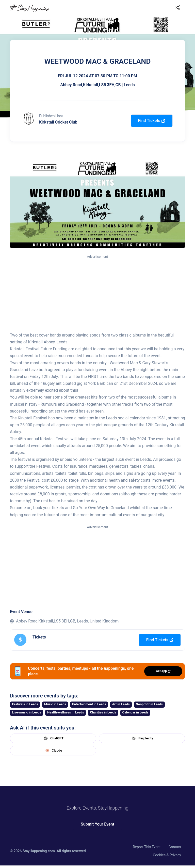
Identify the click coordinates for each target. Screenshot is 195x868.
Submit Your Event (97, 824)
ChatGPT (53, 738)
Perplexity (142, 738)
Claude (53, 751)
